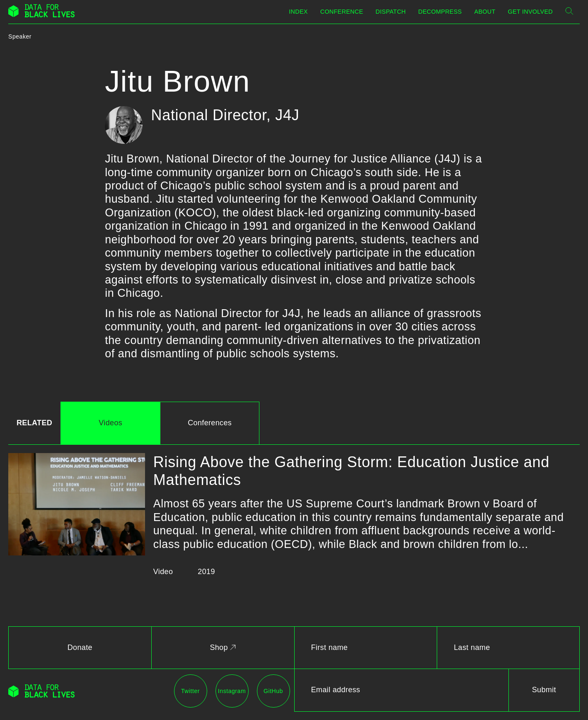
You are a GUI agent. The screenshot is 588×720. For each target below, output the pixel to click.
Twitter (190, 691)
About (485, 12)
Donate (80, 647)
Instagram (232, 691)
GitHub (273, 691)
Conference (342, 12)
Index (298, 12)
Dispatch (391, 12)
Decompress (440, 12)
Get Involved (530, 12)
